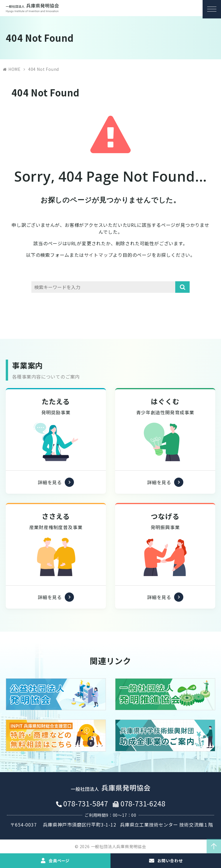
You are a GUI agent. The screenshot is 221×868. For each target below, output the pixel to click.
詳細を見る (50, 498)
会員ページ (59, 861)
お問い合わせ (170, 861)
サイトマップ (99, 255)
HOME (15, 69)
